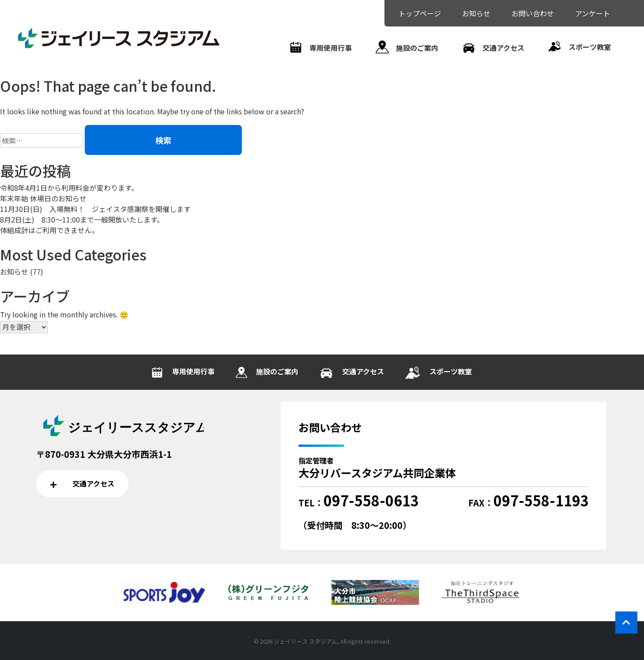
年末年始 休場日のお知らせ (43, 198)
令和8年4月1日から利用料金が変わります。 (69, 188)
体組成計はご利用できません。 (49, 230)
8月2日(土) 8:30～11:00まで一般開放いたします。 (82, 219)
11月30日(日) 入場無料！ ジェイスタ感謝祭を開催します (95, 209)
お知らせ (14, 272)
